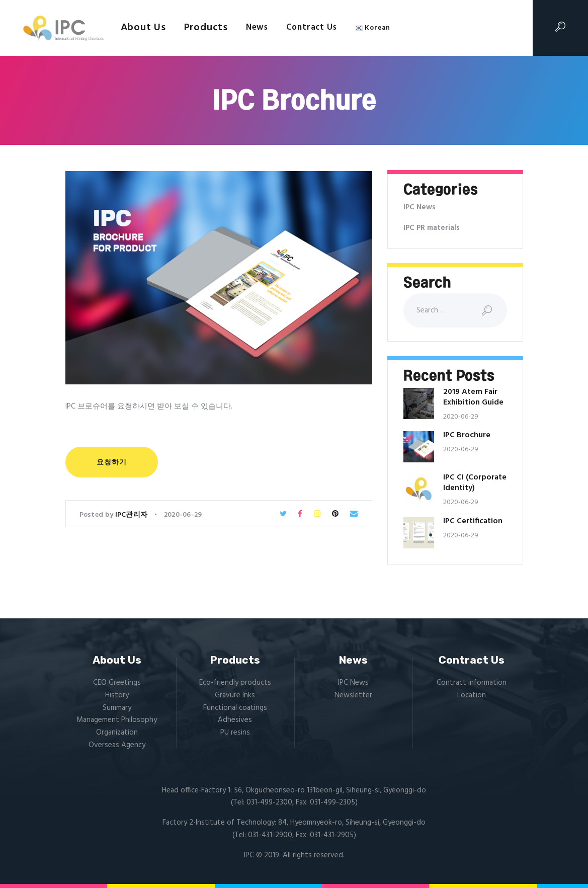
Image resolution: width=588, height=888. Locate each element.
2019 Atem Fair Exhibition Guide (473, 397)
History (117, 695)
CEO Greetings (117, 683)
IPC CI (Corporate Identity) (475, 483)
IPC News (419, 207)
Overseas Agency (117, 745)
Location (472, 695)
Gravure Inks (235, 695)
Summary (117, 708)
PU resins (235, 733)
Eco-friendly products (235, 683)
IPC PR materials (432, 228)
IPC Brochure (467, 435)
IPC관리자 (132, 515)
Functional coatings (235, 708)
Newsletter (353, 695)
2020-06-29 (183, 515)
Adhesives (235, 720)
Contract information (472, 683)
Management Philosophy (117, 720)
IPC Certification (473, 521)
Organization (117, 733)
